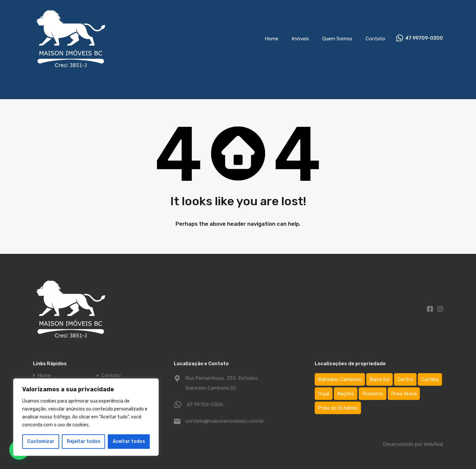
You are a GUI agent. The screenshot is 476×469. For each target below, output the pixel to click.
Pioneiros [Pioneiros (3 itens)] (373, 394)
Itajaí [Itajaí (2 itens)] (324, 394)
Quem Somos (337, 39)
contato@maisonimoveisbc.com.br (225, 421)
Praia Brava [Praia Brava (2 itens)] (404, 394)
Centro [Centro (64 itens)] (405, 379)
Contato (375, 39)
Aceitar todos (129, 441)
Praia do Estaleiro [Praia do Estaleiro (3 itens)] (338, 408)
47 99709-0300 (424, 38)
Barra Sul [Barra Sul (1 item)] (379, 379)
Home (272, 39)
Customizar (41, 441)
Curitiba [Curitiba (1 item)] (430, 379)
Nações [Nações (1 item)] (346, 394)
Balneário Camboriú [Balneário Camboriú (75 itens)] (340, 379)
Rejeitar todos (84, 441)
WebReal (433, 444)
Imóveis (300, 39)
